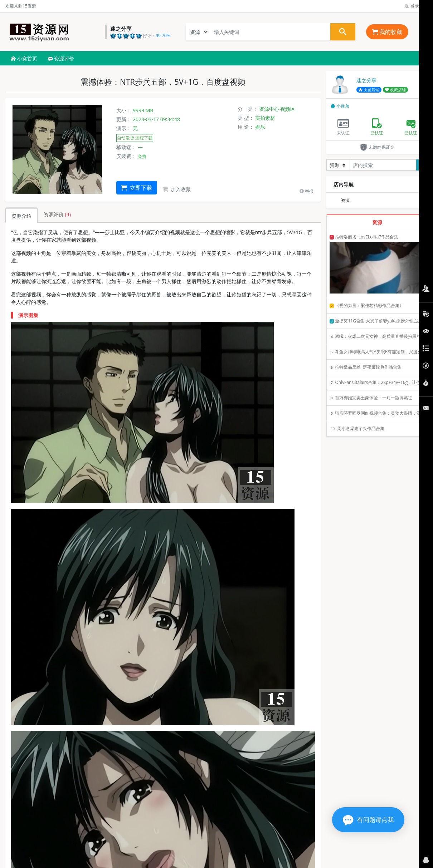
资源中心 (269, 109)
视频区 (288, 109)
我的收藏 (387, 32)
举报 (306, 191)
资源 (345, 200)
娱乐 (260, 127)
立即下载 (137, 188)
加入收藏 (177, 189)
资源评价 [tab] (57, 214)
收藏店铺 (395, 90)
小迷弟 (340, 106)
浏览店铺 (369, 90)
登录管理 (416, 6)
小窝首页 (24, 58)
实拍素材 (265, 118)
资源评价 (61, 58)
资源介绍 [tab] (21, 216)
